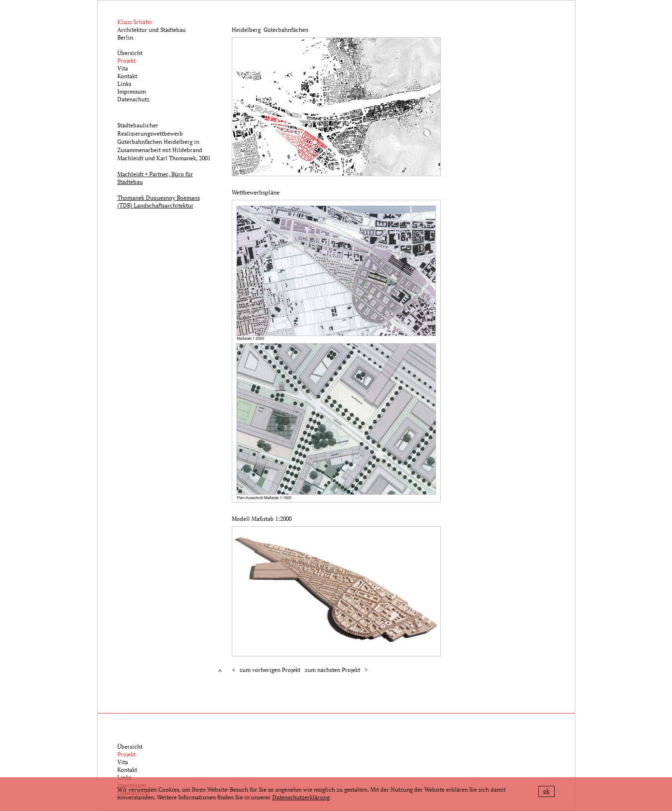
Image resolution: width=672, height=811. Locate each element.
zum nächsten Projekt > (336, 670)
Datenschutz (133, 99)
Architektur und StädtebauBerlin (152, 30)
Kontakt (127, 76)
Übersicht (130, 53)
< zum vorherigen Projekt (266, 670)
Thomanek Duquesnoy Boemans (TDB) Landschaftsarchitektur (159, 202)
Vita (123, 68)
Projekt (126, 61)
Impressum (132, 91)
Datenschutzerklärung (301, 797)
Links (124, 84)
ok (546, 791)
